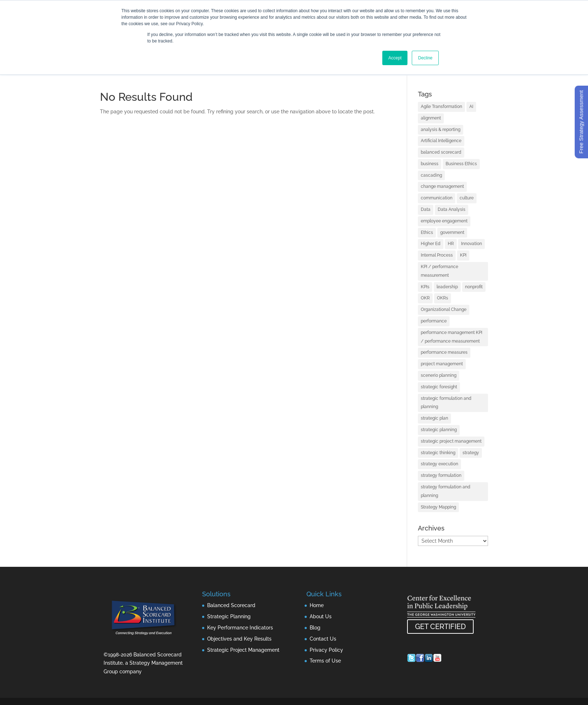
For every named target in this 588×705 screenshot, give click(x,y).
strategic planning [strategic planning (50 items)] (439, 430)
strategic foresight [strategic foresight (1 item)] (439, 387)
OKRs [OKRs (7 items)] (443, 298)
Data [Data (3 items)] (426, 209)
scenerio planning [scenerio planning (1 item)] (439, 375)
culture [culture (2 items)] (467, 198)
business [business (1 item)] (430, 164)
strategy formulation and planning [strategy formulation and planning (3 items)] (446, 491)
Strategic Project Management (243, 650)
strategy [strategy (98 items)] (471, 453)
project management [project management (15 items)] (442, 364)
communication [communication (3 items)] (437, 198)
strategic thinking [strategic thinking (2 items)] (438, 453)
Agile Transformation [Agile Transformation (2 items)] (441, 107)
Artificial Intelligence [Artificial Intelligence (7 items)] (441, 141)
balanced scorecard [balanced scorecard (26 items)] (441, 152)
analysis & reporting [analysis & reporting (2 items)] (441, 130)
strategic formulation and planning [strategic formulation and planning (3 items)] (446, 403)
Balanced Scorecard (231, 605)
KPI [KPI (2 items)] (463, 255)
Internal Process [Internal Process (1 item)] (437, 255)
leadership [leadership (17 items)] (447, 287)
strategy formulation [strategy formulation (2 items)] (441, 475)
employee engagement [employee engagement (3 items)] (444, 221)
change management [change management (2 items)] (442, 186)
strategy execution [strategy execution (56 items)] (439, 464)
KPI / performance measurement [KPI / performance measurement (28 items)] (439, 271)
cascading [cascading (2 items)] (431, 175)
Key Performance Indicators (240, 628)
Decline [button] (425, 58)
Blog (315, 628)
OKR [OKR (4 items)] (425, 298)
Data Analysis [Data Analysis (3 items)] (452, 209)
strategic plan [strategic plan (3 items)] (434, 418)
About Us (321, 616)
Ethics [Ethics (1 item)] (427, 232)
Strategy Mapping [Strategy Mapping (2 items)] (438, 507)
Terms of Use (325, 661)
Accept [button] (395, 58)
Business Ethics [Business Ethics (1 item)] (461, 164)
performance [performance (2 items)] (434, 321)
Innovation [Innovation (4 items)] (471, 244)
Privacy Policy (326, 650)
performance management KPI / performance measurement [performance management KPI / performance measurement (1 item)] (452, 337)
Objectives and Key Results (239, 639)
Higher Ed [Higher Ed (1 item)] (431, 244)
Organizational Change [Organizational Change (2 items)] (444, 309)
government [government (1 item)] (452, 232)
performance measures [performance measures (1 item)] (444, 352)
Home (317, 605)
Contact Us (323, 639)
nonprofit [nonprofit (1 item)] (474, 287)
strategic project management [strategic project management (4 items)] (451, 441)
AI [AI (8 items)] (471, 107)
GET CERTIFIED (440, 627)
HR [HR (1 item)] (451, 244)
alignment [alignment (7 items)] (431, 118)
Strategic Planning (229, 616)
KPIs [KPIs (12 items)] (425, 287)
